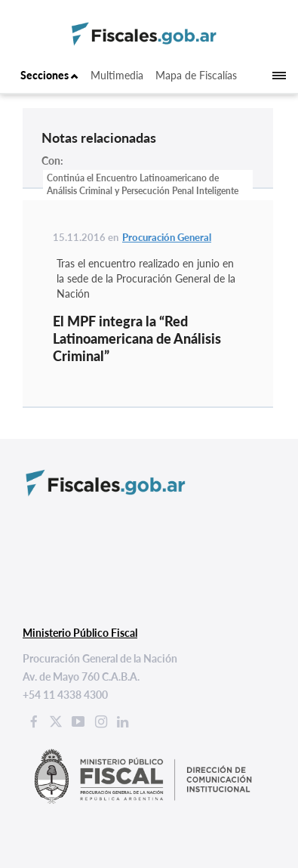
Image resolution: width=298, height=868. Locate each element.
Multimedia (117, 75)
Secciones (49, 75)
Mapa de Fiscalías (196, 75)
